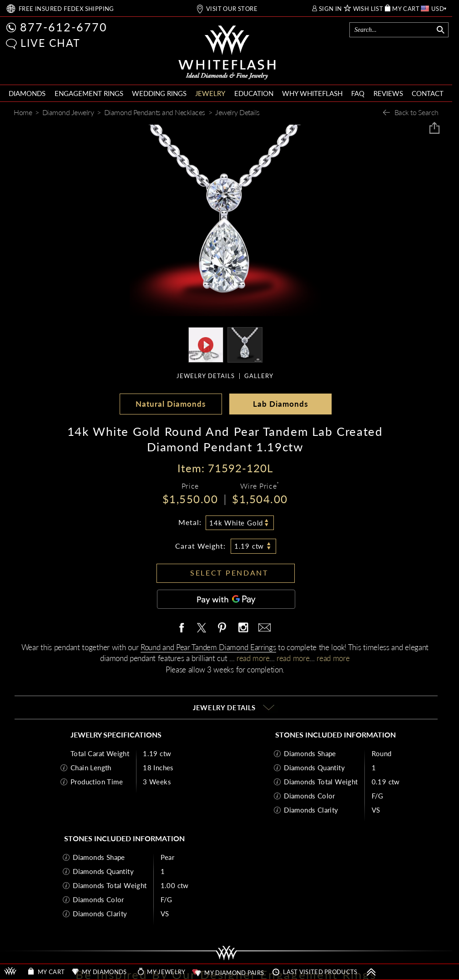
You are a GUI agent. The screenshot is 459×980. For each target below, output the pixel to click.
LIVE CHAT (50, 43)
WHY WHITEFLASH (312, 93)
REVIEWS (388, 93)
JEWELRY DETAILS (206, 376)
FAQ (358, 93)
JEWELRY (210, 93)
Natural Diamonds (171, 404)
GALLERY (259, 376)
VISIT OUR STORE (232, 9)
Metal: (190, 522)
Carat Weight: (200, 546)
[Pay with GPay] (226, 599)
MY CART (406, 9)
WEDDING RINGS (159, 93)
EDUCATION (254, 93)
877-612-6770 (64, 27)
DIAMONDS (27, 93)
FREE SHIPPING (66, 9)
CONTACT (428, 93)
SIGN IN (330, 9)
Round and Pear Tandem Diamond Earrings (208, 647)
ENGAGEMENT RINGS (89, 93)
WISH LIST (368, 9)
